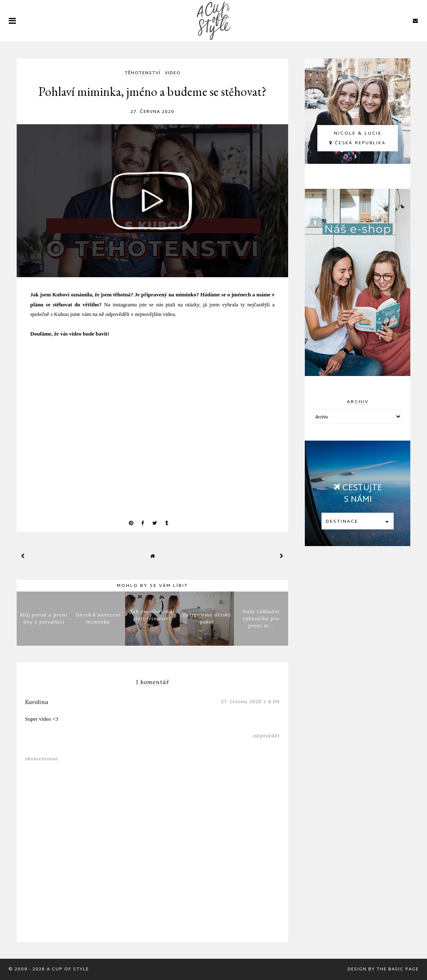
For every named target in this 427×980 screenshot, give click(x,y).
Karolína (37, 702)
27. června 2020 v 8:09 (250, 701)
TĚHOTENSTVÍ (143, 74)
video (173, 74)
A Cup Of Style (68, 969)
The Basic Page (398, 969)
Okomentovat (42, 758)
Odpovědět (266, 736)
